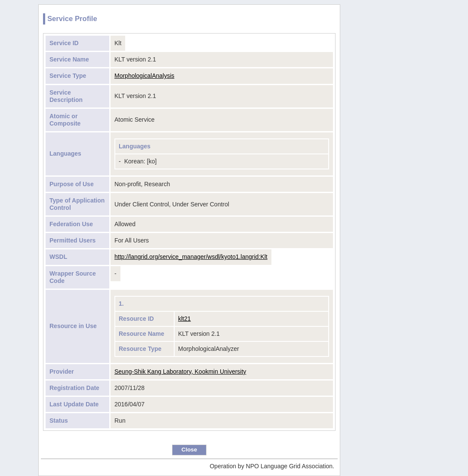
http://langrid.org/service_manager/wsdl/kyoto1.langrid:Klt (191, 257)
